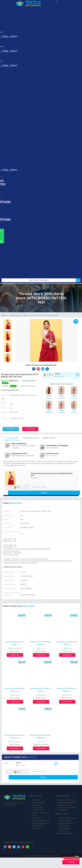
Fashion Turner (68, 695)
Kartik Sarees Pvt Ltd (15, 742)
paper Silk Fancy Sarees (15, 642)
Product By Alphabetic (41, 823)
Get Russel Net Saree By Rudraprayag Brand (15, 688)
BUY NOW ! (11, 429)
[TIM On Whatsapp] (28, 847)
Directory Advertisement (68, 808)
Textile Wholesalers (66, 823)
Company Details (12, 438)
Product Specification (31, 438)
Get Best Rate (15, 655)
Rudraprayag (15, 695)
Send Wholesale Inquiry (71, 861)
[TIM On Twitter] (14, 847)
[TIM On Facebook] (5, 847)
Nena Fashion (41, 695)
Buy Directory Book (66, 833)
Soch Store (41, 742)
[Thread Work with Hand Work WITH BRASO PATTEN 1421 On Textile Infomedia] (34, 369)
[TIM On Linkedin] (19, 847)
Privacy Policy (37, 808)
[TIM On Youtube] (23, 847)
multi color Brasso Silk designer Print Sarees (15, 735)
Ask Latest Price (29, 381)
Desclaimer (37, 818)
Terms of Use (37, 810)
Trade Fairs (36, 805)
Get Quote (49, 398)
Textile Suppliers (65, 821)
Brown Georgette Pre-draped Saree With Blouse (41, 735)
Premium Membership (67, 800)
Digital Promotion (65, 805)
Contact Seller (30, 429)
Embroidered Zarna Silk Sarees (41, 688)
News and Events (39, 802)
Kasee (58, 374)
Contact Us (63, 810)
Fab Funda (41, 649)
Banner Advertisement (67, 802)
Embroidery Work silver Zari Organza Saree (68, 642)
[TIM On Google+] (10, 847)
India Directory (64, 831)
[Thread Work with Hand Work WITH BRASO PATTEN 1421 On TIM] (43, 369)
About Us (36, 800)
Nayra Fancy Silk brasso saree (68, 688)
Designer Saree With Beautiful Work (41, 642)
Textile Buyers (64, 826)
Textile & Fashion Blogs (67, 818)
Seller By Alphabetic (40, 820)
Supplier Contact (49, 438)
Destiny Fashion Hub (15, 649)
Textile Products (65, 828)
